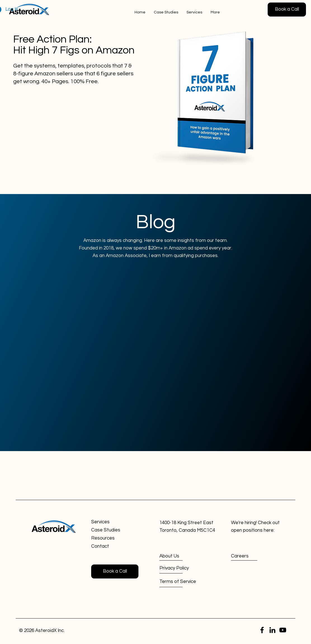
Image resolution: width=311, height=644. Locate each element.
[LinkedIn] (272, 630)
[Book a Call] (287, 10)
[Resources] (111, 539)
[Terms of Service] (180, 582)
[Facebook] (262, 630)
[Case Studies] (111, 530)
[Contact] (111, 547)
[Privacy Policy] (180, 568)
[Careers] (251, 556)
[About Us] (180, 556)
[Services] (111, 522)
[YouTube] (283, 630)
